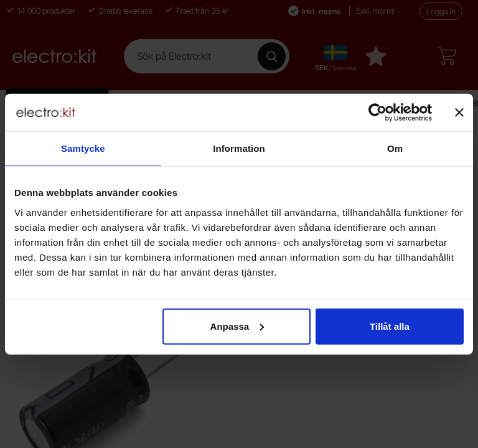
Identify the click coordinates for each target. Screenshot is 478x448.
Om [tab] (395, 148)
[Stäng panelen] (459, 113)
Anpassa (237, 326)
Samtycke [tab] (83, 148)
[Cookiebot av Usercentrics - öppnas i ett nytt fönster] (377, 113)
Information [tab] (239, 148)
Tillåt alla (390, 326)
